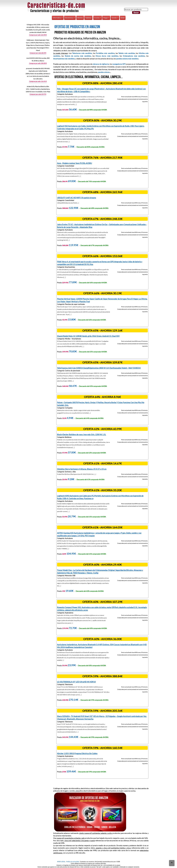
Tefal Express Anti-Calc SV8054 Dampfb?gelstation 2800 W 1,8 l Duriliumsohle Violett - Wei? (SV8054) (99, 368)
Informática (58, 18)
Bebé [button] (123, 18)
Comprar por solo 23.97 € (38, 94)
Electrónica (70, 18)
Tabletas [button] (88, 18)
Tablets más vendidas (127, 53)
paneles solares (104, 72)
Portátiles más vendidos (105, 53)
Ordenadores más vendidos (134, 56)
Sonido (115, 18)
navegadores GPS (119, 64)
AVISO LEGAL (61, 862)
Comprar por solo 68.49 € (38, 53)
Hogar (106, 18)
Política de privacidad (73, 862)
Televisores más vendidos (82, 53)
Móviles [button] (80, 18)
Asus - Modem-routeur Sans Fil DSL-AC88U (74, 163)
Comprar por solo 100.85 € (38, 63)
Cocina (98, 18)
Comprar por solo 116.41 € (38, 81)
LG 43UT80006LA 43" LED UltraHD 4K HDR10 (76, 682)
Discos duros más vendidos (107, 56)
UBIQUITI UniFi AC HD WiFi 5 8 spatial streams (77, 198)
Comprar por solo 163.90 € (38, 35)
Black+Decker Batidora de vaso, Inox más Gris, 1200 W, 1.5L (81, 434)
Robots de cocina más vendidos (78, 56)
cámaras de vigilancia (101, 64)
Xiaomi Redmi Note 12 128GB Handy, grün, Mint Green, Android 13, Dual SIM (88, 336)
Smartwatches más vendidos (64, 59)
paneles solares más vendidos (127, 59)
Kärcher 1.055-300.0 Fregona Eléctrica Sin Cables (77, 753)
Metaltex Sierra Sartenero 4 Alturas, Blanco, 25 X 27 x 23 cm (82, 469)
